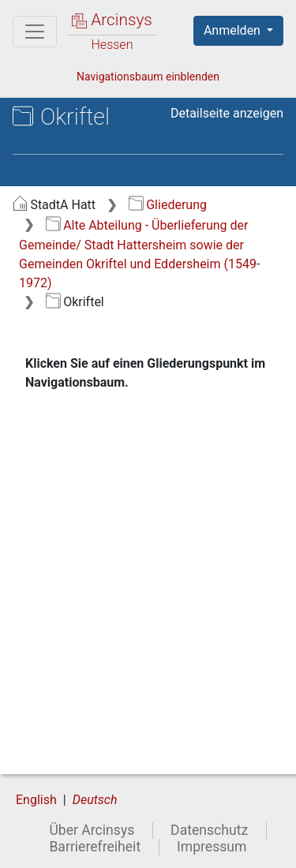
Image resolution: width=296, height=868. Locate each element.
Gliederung (168, 205)
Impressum (212, 847)
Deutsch (95, 800)
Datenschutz (209, 830)
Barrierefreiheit (95, 847)
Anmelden (234, 30)
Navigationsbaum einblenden (148, 77)
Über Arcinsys (92, 830)
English (36, 800)
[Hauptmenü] (35, 32)
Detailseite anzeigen (227, 113)
